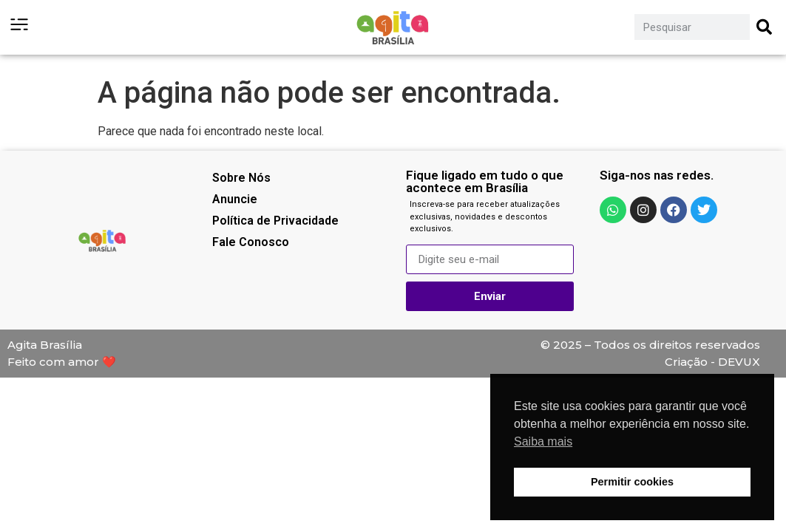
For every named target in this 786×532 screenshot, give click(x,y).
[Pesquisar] (764, 27)
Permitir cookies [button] (632, 482)
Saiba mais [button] (543, 441)
